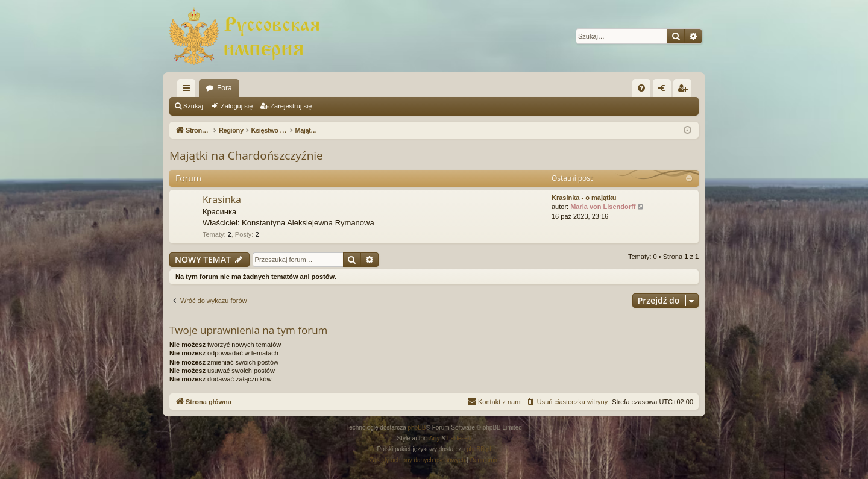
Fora (225, 88)
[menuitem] (641, 88)
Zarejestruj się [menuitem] (685, 90)
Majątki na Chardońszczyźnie (246, 155)
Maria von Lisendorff (603, 207)
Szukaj (193, 106)
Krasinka (222, 199)
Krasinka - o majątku (584, 198)
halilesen (459, 438)
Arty (435, 438)
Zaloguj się (237, 106)
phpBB (417, 427)
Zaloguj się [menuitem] (665, 90)
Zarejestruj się (291, 106)
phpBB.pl (479, 449)
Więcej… (189, 90)
